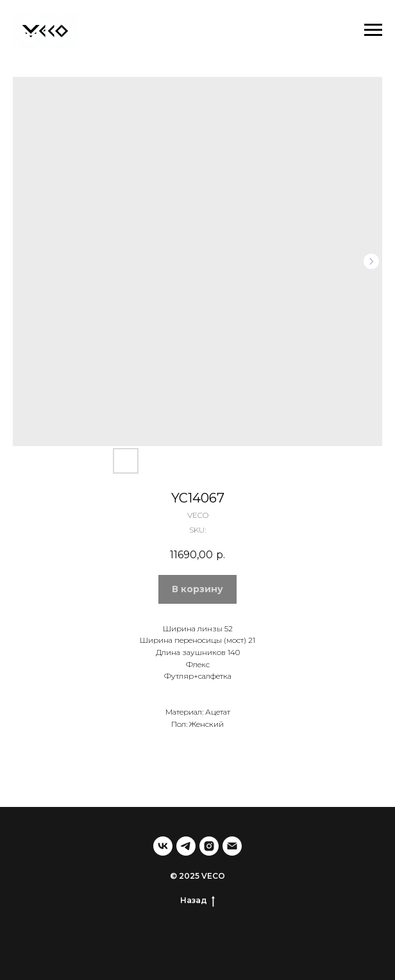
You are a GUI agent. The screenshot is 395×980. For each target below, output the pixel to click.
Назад (197, 901)
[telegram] (186, 846)
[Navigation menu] (373, 30)
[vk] (163, 846)
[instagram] (209, 846)
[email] (232, 846)
